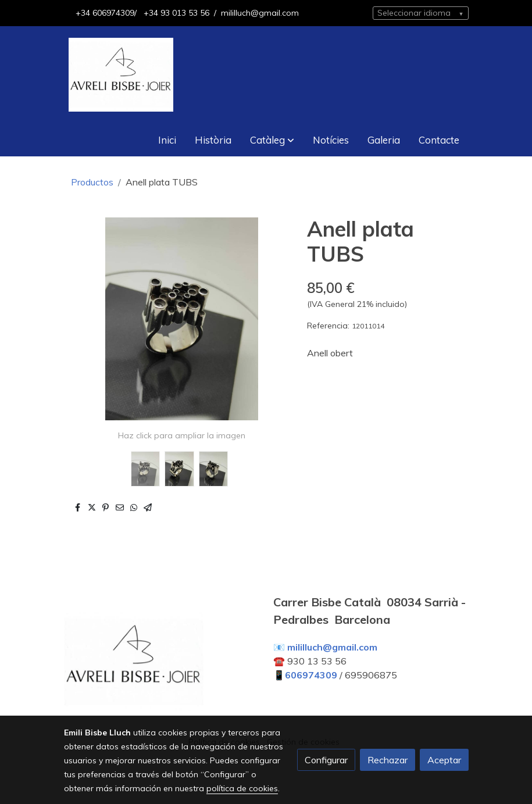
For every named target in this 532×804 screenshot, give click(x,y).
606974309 (311, 675)
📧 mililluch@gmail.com (325, 647)
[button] (272, 140)
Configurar (326, 760)
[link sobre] (162, 664)
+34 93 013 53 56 (175, 13)
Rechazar (388, 760)
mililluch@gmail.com (260, 13)
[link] (121, 75)
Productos (92, 182)
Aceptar (444, 760)
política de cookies (242, 788)
